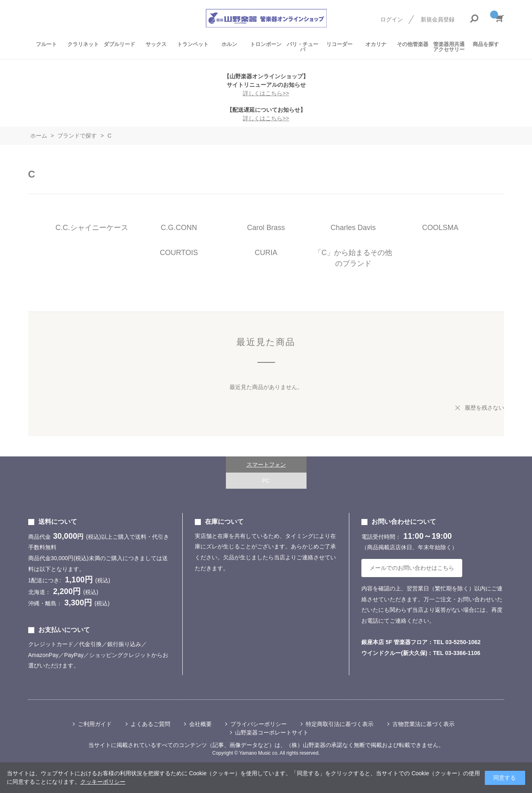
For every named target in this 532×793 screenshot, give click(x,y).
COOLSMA (440, 228)
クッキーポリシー (103, 782)
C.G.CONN (179, 228)
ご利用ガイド (95, 724)
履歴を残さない (484, 408)
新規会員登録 (438, 19)
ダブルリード (119, 44)
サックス (156, 44)
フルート (46, 44)
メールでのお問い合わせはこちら (412, 568)
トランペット (193, 44)
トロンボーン (266, 44)
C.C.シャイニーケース (92, 228)
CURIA (266, 253)
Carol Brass (266, 228)
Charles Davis (353, 228)
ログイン (392, 19)
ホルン (229, 44)
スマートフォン (266, 465)
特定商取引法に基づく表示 (340, 724)
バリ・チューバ (303, 47)
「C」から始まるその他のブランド (353, 258)
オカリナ (376, 44)
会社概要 (200, 724)
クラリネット (83, 44)
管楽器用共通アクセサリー (449, 47)
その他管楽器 (413, 44)
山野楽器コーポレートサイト (272, 732)
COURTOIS (179, 253)
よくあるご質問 (150, 724)
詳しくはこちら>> (266, 93)
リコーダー (339, 44)
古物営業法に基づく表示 (424, 724)
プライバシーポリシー (259, 724)
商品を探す (486, 44)
